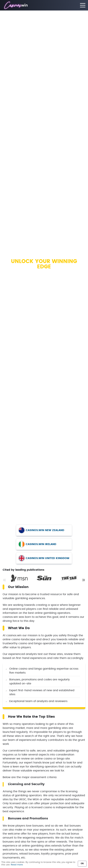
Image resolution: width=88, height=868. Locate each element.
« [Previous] (4, 580)
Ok (82, 864)
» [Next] (84, 580)
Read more (17, 865)
